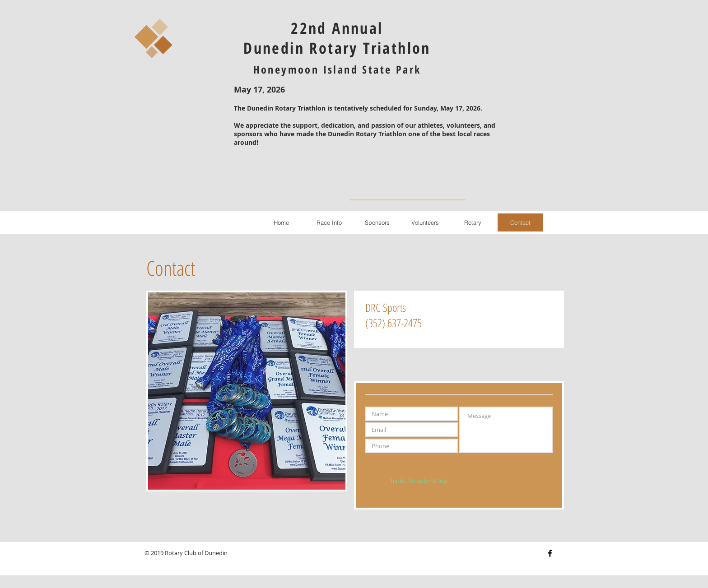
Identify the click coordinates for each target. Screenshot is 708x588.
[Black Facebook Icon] (550, 553)
